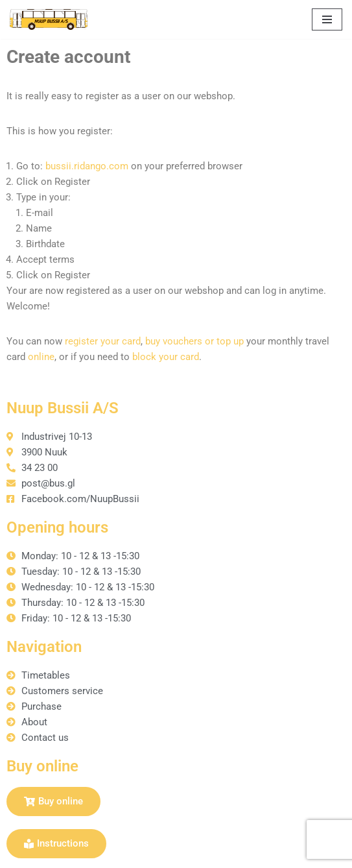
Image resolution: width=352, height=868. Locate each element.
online (41, 357)
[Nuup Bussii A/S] (49, 19)
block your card (166, 357)
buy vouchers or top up (194, 341)
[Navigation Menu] (327, 19)
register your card (103, 341)
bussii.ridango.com (87, 166)
